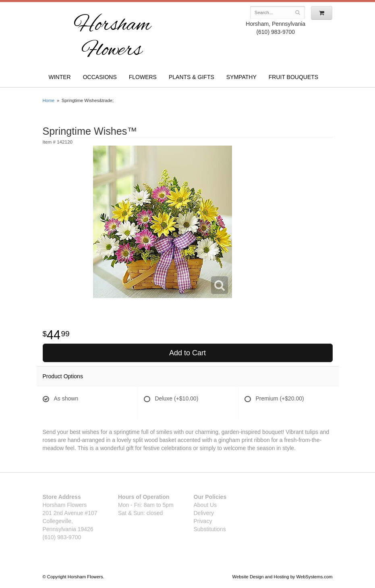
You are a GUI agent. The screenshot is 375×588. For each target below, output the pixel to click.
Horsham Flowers (112, 38)
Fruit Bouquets (293, 77)
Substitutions (210, 529)
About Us (205, 505)
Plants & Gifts (192, 77)
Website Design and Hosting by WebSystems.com (283, 577)
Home (49, 100)
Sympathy (241, 77)
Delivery (204, 513)
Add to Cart (187, 353)
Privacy (203, 521)
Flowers (143, 77)
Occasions (100, 77)
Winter (60, 77)
